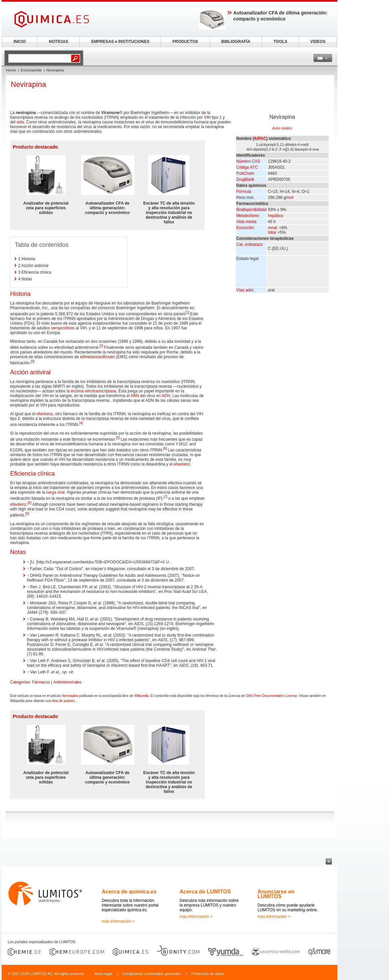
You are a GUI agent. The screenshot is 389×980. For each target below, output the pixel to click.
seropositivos (63, 328)
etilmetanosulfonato (97, 357)
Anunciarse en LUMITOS (276, 894)
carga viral (55, 492)
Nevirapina (70, 696)
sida (20, 122)
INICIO (20, 42)
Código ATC (247, 167)
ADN (166, 396)
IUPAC (260, 139)
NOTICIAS (59, 42)
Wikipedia (141, 696)
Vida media (246, 222)
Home (11, 70)
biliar (272, 232)
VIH (207, 117)
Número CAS (248, 161)
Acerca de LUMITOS (205, 892)
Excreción (245, 228)
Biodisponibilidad (251, 210)
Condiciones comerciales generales (152, 974)
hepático (275, 216)
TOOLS (280, 42)
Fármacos (41, 682)
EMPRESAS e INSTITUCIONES (120, 42)
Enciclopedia (31, 70)
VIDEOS (318, 42)
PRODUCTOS (185, 42)
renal (272, 228)
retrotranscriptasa (101, 391)
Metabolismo (248, 216)
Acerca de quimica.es (129, 892)
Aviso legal (103, 974)
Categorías (20, 682)
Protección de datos (208, 974)
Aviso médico (282, 128)
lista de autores (63, 701)
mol (290, 198)
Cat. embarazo (250, 244)
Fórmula (244, 192)
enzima (77, 391)
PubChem (245, 173)
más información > (118, 921)
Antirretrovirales (67, 682)
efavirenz (45, 414)
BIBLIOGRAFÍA (236, 42)
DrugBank (245, 179)
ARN (135, 396)
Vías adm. (245, 290)
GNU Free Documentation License (271, 696)
